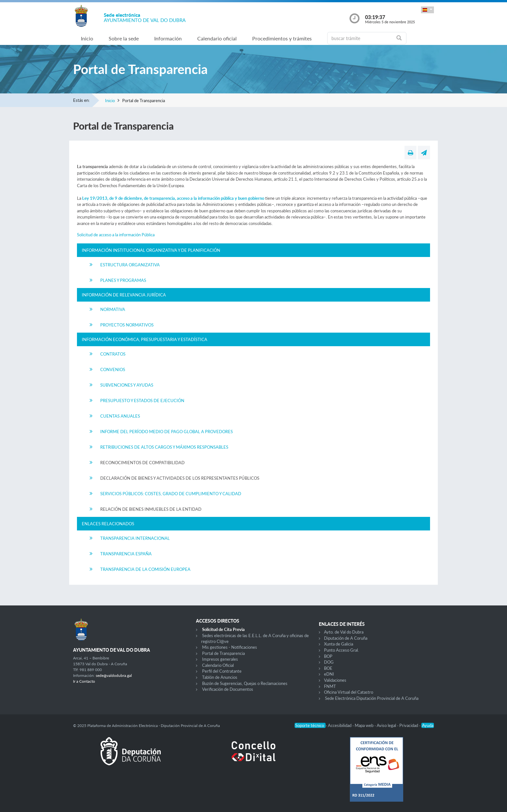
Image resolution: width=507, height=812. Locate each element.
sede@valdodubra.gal (114, 675)
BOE (328, 668)
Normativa (113, 309)
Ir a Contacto (84, 681)
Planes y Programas (123, 280)
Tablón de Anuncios (220, 677)
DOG (329, 662)
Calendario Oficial (218, 665)
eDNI (329, 674)
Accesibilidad (340, 725)
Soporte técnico (310, 725)
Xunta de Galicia (339, 644)
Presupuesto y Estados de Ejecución (142, 401)
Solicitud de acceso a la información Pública (116, 235)
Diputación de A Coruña (346, 638)
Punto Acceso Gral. (341, 650)
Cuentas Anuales (120, 416)
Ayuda (428, 725)
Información (168, 38)
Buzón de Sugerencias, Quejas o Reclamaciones (245, 683)
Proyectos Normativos (127, 325)
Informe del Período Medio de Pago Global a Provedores (167, 432)
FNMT (330, 686)
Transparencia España (126, 554)
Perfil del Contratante (222, 671)
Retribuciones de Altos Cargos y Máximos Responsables (164, 447)
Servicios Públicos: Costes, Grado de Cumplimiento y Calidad (171, 494)
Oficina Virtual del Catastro (349, 692)
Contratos (113, 354)
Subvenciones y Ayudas (127, 385)
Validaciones (335, 680)
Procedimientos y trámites (282, 38)
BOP (328, 656)
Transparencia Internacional (135, 538)
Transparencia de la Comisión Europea (145, 569)
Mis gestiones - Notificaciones (230, 647)
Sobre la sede (124, 38)
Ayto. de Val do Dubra (344, 632)
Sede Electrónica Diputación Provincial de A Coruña (372, 698)
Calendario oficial (217, 38)
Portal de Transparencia (223, 653)
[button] (427, 10)
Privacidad (409, 725)
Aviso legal (387, 725)
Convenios (113, 369)
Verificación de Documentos (228, 689)
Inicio (87, 38)
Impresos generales (220, 659)
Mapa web (365, 725)
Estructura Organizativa (130, 265)
